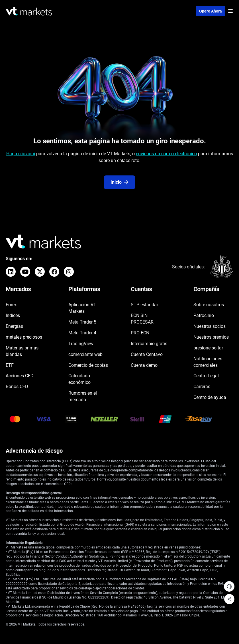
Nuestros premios (211, 337)
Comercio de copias (88, 365)
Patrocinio (204, 315)
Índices (13, 315)
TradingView (81, 344)
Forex (11, 305)
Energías (14, 326)
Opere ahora (211, 11)
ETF (10, 365)
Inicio (119, 182)
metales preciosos (24, 337)
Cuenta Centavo (147, 354)
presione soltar (208, 348)
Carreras (202, 387)
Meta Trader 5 (82, 322)
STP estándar (144, 305)
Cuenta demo (144, 365)
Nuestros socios (210, 326)
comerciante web (85, 354)
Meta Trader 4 (82, 333)
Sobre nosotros (209, 305)
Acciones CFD (20, 376)
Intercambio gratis (149, 344)
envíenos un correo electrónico (166, 154)
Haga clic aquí (21, 154)
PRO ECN (140, 333)
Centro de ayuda (210, 397)
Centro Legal (206, 376)
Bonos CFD (17, 387)
